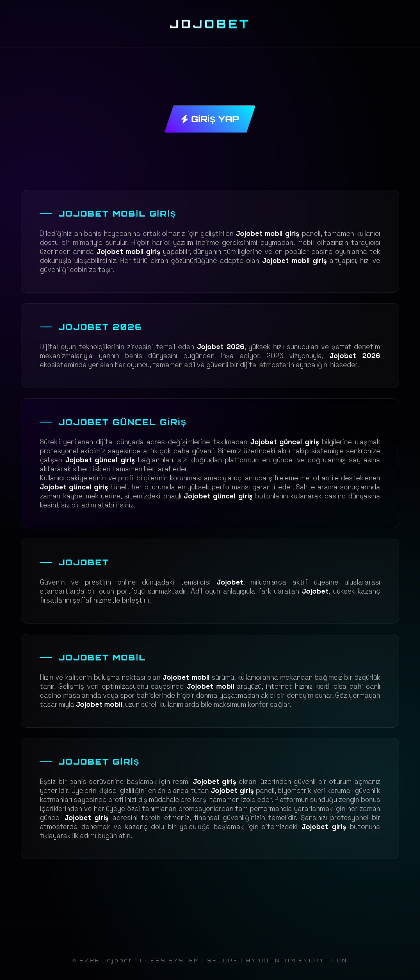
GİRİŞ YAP (210, 119)
